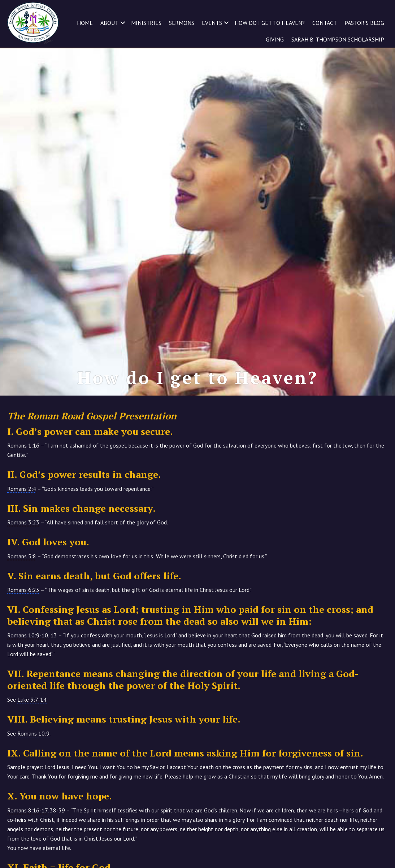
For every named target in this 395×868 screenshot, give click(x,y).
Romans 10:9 (33, 733)
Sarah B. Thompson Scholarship (338, 39)
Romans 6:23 (23, 590)
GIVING (275, 39)
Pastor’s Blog (364, 23)
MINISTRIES (146, 23)
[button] (123, 23)
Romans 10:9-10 (28, 635)
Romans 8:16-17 (27, 810)
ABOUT (109, 23)
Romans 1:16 (23, 445)
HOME (85, 23)
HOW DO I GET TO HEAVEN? (270, 23)
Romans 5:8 (22, 556)
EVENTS (212, 23)
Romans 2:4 (22, 489)
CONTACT (325, 23)
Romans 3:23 (23, 522)
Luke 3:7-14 (32, 699)
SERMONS (182, 23)
